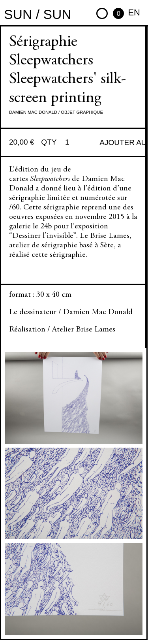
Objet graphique (82, 112)
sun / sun (38, 14)
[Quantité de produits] (70, 142)
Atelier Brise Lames (84, 330)
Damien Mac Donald (33, 112)
